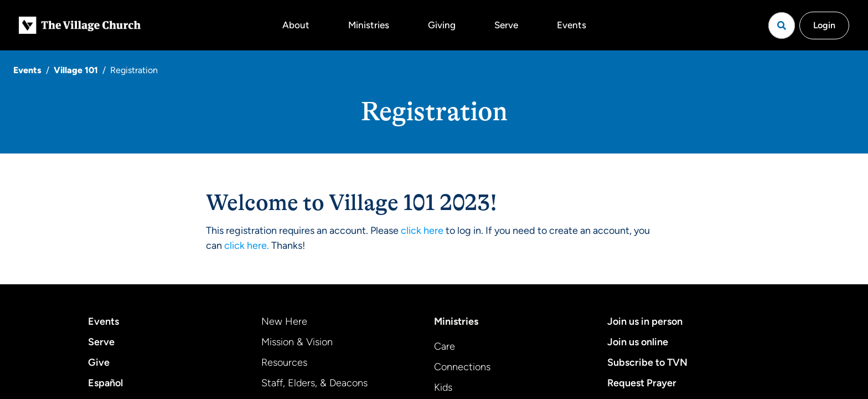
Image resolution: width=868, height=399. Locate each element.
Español (105, 383)
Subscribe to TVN (647, 362)
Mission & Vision (297, 342)
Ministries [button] (369, 25)
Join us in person (645, 321)
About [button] (296, 25)
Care (445, 346)
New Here (284, 321)
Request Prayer (642, 383)
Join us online (638, 342)
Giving (442, 25)
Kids (443, 387)
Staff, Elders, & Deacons (314, 383)
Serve (506, 25)
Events (572, 25)
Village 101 (76, 70)
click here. (247, 245)
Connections (462, 367)
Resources (284, 362)
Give (99, 362)
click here (422, 231)
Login (824, 25)
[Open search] (782, 25)
